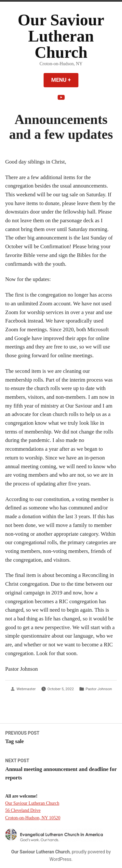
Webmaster (26, 689)
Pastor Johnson (99, 689)
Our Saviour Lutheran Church (61, 36)
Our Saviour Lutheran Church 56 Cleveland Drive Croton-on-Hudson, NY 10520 (33, 810)
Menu (65, 80)
